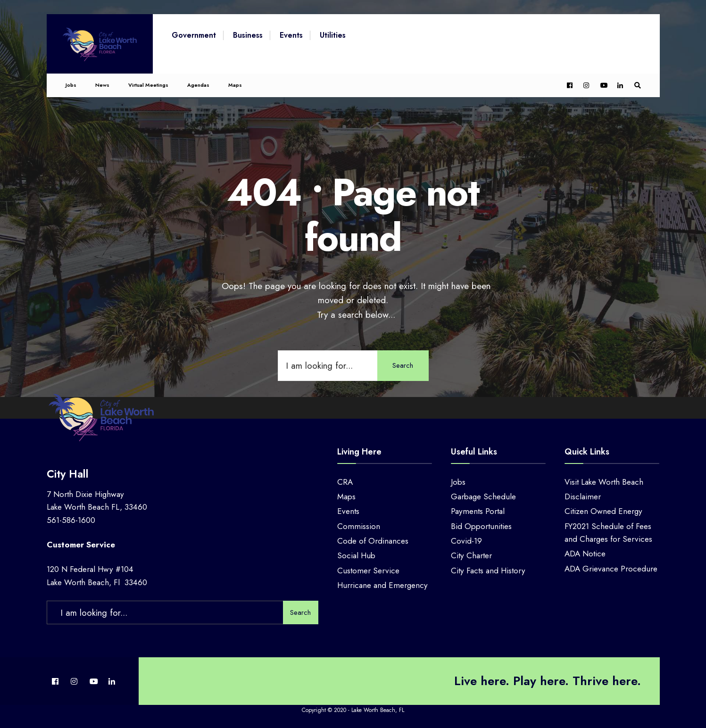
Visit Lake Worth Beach (604, 482)
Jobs (71, 83)
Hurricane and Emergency (382, 585)
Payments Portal (478, 511)
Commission (359, 526)
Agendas (198, 83)
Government (194, 35)
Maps (235, 83)
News (102, 83)
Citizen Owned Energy (603, 511)
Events (291, 35)
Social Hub (356, 555)
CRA (345, 482)
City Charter (471, 555)
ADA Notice (585, 554)
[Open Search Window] (637, 84)
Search (403, 365)
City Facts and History (488, 571)
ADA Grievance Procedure (611, 569)
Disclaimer (583, 496)
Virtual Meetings (148, 83)
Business (248, 35)
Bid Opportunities (481, 526)
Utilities (333, 35)
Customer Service (368, 571)
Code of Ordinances (373, 541)
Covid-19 (466, 541)
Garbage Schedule (483, 496)
